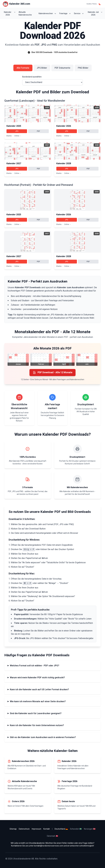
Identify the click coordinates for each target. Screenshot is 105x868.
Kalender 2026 (10, 14)
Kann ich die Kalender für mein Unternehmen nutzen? (37, 725)
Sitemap (13, 829)
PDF (38, 131)
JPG (17, 131)
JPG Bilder (42, 68)
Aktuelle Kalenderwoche (25, 14)
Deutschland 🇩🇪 (61, 829)
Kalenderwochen (47, 14)
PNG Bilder (83, 68)
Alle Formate (23, 68)
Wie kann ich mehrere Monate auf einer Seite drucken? (38, 701)
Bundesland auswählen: (32, 77)
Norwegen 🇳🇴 (90, 829)
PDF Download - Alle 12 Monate (52, 372)
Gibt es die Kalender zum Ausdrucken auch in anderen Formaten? (43, 737)
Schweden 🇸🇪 (76, 829)
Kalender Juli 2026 (95, 14)
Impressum (36, 829)
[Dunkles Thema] (100, 4)
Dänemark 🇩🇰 (52, 836)
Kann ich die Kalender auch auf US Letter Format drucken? (39, 690)
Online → (18, 136)
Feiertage (65, 14)
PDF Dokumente (62, 68)
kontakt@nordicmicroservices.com (49, 846)
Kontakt (47, 829)
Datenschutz (24, 829)
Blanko (9, 136)
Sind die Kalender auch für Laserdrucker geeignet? (36, 713)
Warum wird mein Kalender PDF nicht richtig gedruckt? (37, 678)
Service (79, 14)
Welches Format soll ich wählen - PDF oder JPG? (35, 666)
